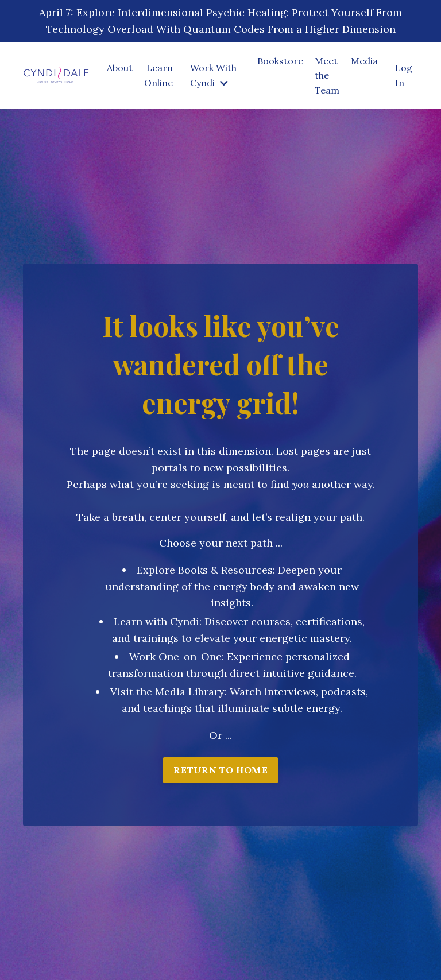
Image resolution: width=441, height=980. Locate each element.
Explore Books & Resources (205, 570)
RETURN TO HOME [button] (220, 770)
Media (364, 61)
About (120, 68)
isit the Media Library (171, 692)
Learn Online (158, 75)
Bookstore (280, 61)
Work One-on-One (175, 656)
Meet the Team (327, 75)
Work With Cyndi (213, 75)
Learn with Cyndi (156, 621)
